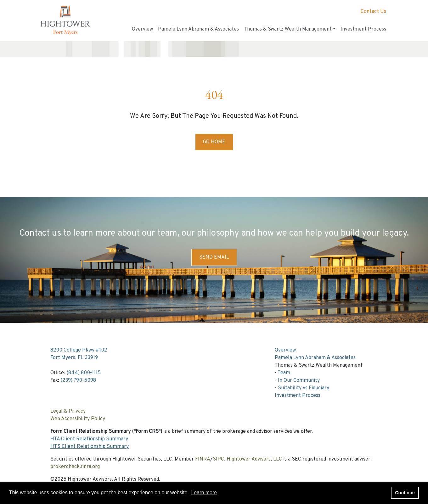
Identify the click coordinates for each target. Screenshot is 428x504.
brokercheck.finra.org (75, 467)
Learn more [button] (204, 493)
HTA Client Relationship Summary (89, 439)
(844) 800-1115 (84, 373)
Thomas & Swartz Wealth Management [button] (288, 29)
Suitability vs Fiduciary (304, 388)
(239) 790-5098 (78, 381)
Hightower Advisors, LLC (254, 459)
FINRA (203, 459)
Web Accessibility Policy (78, 419)
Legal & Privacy (68, 411)
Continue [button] (405, 493)
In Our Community (299, 381)
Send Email (214, 257)
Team (284, 373)
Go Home (214, 142)
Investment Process (363, 29)
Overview (142, 29)
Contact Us (373, 12)
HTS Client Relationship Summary (90, 447)
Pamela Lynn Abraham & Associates (198, 29)
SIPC (218, 459)
